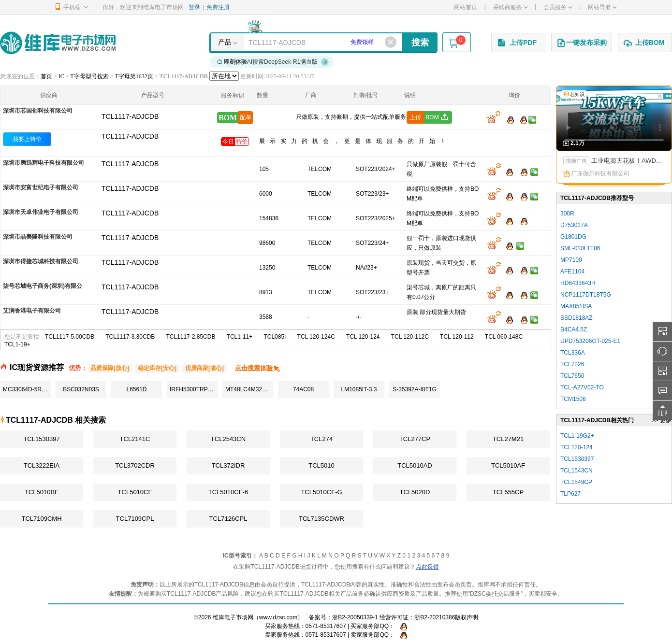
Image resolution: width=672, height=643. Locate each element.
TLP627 (570, 494)
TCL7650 (572, 376)
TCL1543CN (577, 471)
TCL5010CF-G (321, 492)
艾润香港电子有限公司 (32, 311)
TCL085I (275, 337)
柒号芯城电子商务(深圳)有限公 (43, 286)
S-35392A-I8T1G (415, 389)
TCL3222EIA (42, 465)
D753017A (574, 225)
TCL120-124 (577, 447)
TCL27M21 (508, 439)
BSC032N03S (81, 389)
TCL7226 (572, 364)
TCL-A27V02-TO (582, 387)
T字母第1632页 (134, 76)
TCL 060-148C (504, 337)
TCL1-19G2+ (577, 436)
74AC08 (303, 389)
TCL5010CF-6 (228, 492)
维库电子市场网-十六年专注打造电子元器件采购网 (58, 43)
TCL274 (321, 439)
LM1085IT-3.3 (359, 389)
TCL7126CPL (228, 519)
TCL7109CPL (135, 519)
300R (567, 214)
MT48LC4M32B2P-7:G (249, 389)
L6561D (136, 389)
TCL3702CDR (135, 465)
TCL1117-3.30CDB (130, 337)
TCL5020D (415, 492)
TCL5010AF (508, 465)
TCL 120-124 (363, 337)
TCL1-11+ (240, 337)
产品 (225, 42)
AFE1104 (572, 271)
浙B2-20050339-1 (355, 617)
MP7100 (571, 260)
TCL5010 (321, 465)
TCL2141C (135, 439)
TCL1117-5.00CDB (70, 337)
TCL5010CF (135, 492)
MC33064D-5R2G (26, 389)
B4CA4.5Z (574, 329)
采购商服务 (510, 7)
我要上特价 (27, 139)
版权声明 (467, 617)
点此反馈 (427, 567)
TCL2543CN (228, 439)
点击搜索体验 (258, 368)
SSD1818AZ (577, 318)
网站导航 (602, 7)
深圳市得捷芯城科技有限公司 (41, 261)
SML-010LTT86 (580, 248)
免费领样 (362, 42)
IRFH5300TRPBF (192, 389)
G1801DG (573, 237)
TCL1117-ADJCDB (130, 136)
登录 (194, 7)
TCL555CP (508, 492)
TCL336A (573, 353)
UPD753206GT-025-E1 (590, 341)
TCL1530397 (41, 439)
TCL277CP (415, 439)
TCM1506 (573, 399)
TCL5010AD (415, 465)
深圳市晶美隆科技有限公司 (38, 237)
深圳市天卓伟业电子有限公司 (41, 212)
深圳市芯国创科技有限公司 (38, 111)
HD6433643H (578, 283)
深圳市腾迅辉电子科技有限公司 (44, 163)
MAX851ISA (576, 306)
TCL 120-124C (316, 337)
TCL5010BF (42, 492)
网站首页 (466, 7)
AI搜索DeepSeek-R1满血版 (273, 62)
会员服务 (558, 7)
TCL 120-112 (457, 337)
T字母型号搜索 (89, 76)
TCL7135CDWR (321, 519)
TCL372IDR (228, 465)
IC (61, 76)
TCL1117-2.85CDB (190, 337)
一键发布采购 (582, 43)
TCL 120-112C (410, 337)
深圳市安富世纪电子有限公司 (41, 187)
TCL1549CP (576, 482)
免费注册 (218, 7)
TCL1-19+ (17, 344)
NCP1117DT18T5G (586, 295)
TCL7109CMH (41, 519)
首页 (46, 76)
